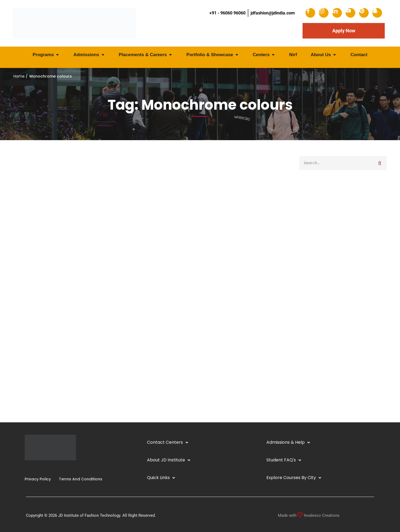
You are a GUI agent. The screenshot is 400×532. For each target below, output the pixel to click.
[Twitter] (42, 468)
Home (19, 76)
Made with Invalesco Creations (309, 515)
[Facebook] (25, 468)
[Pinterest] (46, 468)
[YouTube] (37, 468)
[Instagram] (29, 468)
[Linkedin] (33, 468)
